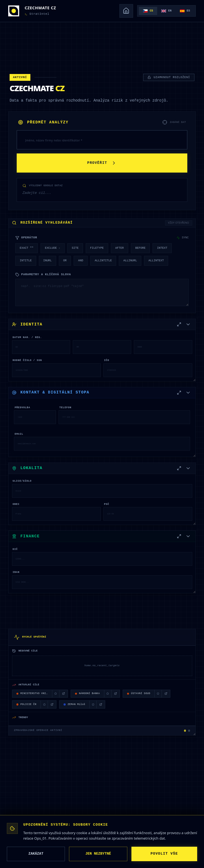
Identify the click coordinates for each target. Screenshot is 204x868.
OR (65, 260)
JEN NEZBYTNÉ (98, 854)
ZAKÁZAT (36, 854)
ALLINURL (130, 260)
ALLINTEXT (156, 260)
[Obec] (56, 514)
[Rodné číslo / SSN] (56, 370)
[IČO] (148, 370)
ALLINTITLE (103, 260)
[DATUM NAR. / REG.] (41, 347)
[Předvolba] (35, 417)
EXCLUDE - (53, 248)
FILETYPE (97, 248)
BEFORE (140, 248)
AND (81, 260)
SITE (75, 248)
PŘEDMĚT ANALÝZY (43, 122)
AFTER (120, 248)
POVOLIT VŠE (164, 854)
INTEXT (162, 248)
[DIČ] (102, 559)
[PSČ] (148, 514)
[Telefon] (124, 417)
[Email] (102, 444)
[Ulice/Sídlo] (102, 491)
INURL (48, 260)
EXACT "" (27, 248)
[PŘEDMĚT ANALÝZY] (102, 140)
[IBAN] (102, 582)
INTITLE (26, 260)
